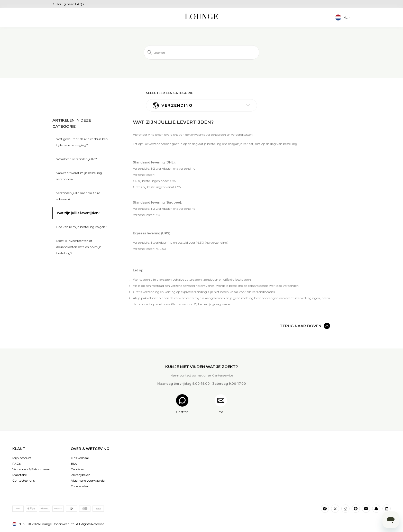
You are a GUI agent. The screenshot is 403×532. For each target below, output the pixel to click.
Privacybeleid (81, 475)
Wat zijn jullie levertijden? (78, 213)
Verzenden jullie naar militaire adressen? (78, 196)
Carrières (77, 469)
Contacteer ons (24, 480)
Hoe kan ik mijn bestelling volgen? (81, 227)
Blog (74, 464)
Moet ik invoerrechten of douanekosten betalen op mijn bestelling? (79, 247)
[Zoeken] (201, 52)
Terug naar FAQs (70, 4)
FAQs (16, 464)
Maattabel (20, 475)
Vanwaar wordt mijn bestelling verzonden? (79, 176)
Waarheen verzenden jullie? (77, 159)
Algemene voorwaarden (89, 480)
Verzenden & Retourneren (31, 469)
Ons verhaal (80, 458)
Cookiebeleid (80, 486)
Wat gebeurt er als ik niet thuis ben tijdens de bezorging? (82, 142)
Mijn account (22, 458)
